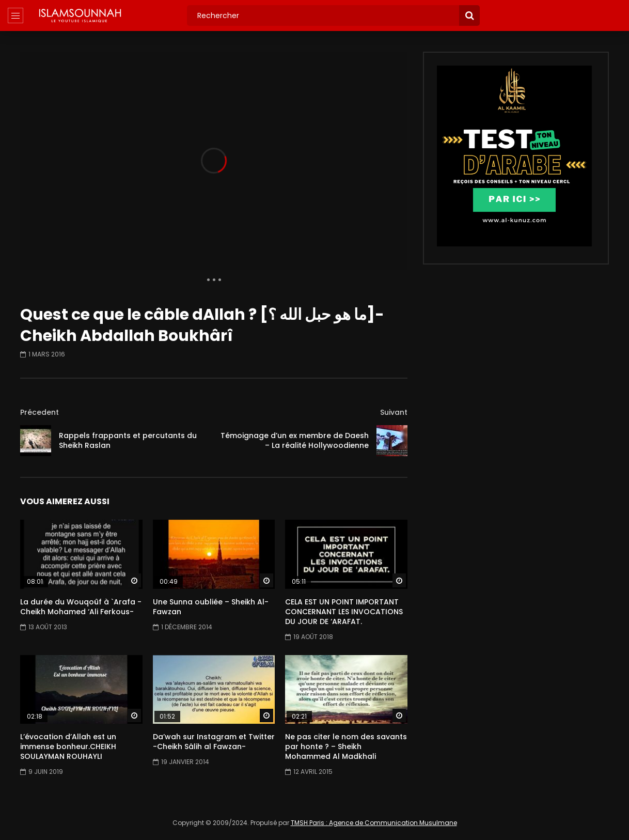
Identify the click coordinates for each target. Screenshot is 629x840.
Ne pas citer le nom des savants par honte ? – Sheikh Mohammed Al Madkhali (346, 746)
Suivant (394, 412)
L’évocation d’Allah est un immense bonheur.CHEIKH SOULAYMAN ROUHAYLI (68, 746)
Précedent (40, 412)
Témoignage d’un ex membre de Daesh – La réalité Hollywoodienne (295, 440)
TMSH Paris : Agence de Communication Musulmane (374, 823)
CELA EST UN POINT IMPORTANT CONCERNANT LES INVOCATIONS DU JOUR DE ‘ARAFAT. (344, 612)
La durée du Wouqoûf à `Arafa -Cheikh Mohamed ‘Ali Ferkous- (81, 607)
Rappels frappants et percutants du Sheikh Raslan (128, 440)
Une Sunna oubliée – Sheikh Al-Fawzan (211, 607)
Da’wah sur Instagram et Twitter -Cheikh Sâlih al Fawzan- (214, 742)
